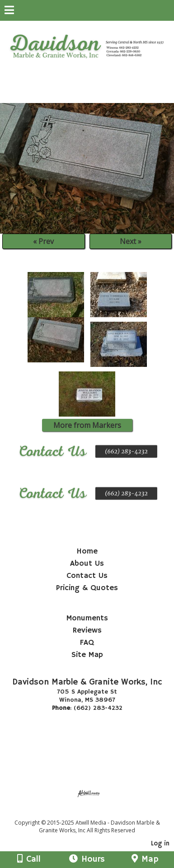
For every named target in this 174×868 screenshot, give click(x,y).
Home (87, 551)
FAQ (87, 643)
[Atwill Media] (95, 813)
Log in (160, 844)
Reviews (87, 630)
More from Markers (87, 425)
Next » (131, 241)
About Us (87, 563)
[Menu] (9, 11)
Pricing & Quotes (87, 588)
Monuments (87, 618)
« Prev (43, 241)
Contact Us (87, 576)
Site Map (87, 655)
